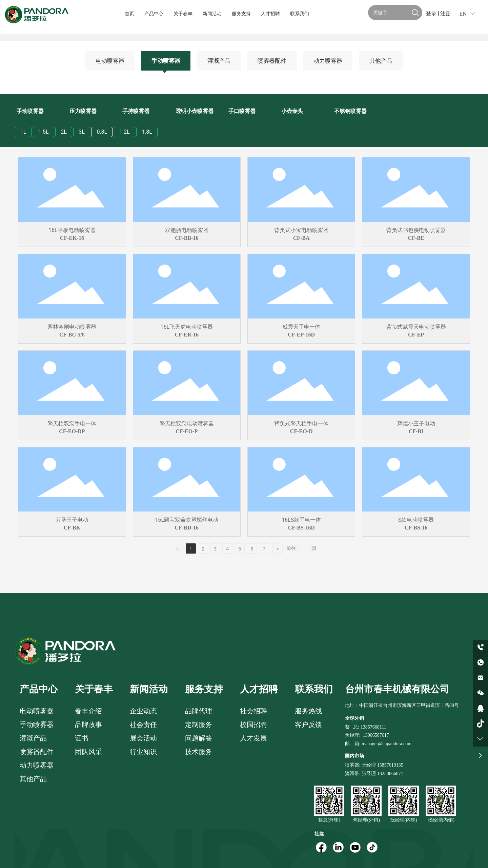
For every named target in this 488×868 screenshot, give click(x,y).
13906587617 (376, 735)
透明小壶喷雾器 (195, 111)
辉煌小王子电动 (416, 423)
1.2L (125, 132)
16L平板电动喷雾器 (72, 230)
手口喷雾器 (242, 111)
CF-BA (301, 238)
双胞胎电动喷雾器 (187, 230)
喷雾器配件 (272, 61)
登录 (432, 13)
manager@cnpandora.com (387, 744)
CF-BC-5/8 (72, 335)
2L (64, 132)
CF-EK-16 (72, 238)
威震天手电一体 (301, 327)
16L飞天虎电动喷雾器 (187, 327)
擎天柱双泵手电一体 (72, 423)
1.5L (44, 132)
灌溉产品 (219, 61)
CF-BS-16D (301, 528)
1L (23, 132)
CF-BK (72, 528)
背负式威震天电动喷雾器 (416, 327)
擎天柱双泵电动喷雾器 (187, 423)
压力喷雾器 (83, 111)
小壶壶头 (292, 111)
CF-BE (416, 238)
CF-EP (416, 335)
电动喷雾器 (110, 61)
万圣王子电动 (72, 520)
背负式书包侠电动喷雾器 (416, 230)
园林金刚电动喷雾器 (72, 327)
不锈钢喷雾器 (350, 111)
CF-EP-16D (301, 335)
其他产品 (381, 61)
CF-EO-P (187, 431)
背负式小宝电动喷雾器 (301, 230)
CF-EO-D (301, 431)
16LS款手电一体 (301, 520)
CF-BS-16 (416, 528)
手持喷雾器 (136, 111)
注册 (446, 13)
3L (82, 132)
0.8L (102, 132)
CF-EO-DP (72, 431)
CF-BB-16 (187, 238)
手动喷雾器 (166, 61)
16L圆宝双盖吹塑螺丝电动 (187, 520)
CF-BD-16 (187, 528)
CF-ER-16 (187, 335)
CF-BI (416, 431)
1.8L (147, 132)
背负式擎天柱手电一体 (301, 423)
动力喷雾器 (328, 61)
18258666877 (390, 774)
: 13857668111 (372, 727)
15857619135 (390, 765)
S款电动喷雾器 (416, 520)
